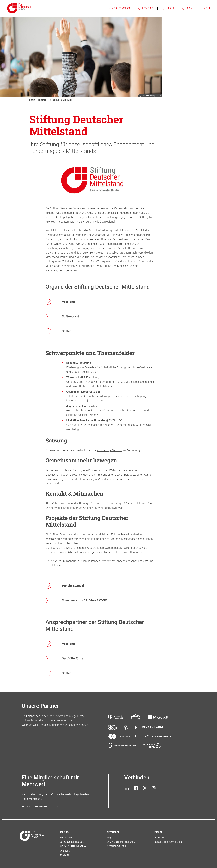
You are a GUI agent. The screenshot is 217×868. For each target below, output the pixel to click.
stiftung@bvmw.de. (114, 508)
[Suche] (169, 8)
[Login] (187, 8)
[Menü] (205, 8)
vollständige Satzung (110, 450)
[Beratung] (145, 8)
